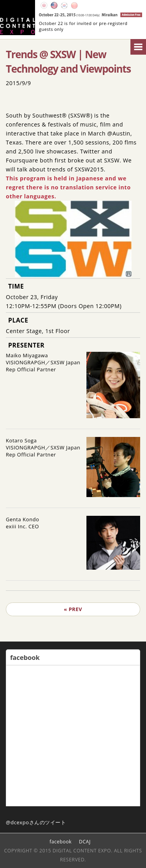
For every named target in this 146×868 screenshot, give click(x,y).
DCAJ (85, 842)
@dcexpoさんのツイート (36, 822)
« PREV (73, 609)
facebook (61, 842)
